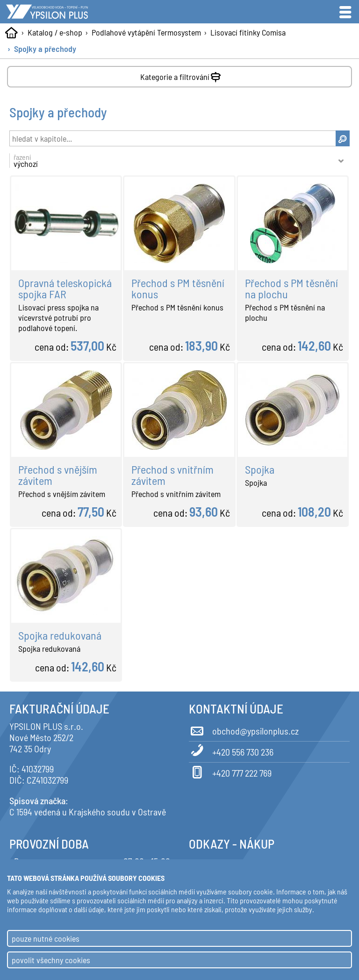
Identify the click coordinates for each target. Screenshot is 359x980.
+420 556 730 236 (231, 750)
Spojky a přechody (45, 49)
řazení (175, 161)
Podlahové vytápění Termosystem (146, 32)
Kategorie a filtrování (182, 75)
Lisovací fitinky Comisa (248, 32)
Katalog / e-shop (55, 32)
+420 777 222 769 (230, 771)
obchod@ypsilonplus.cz (244, 729)
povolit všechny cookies (51, 960)
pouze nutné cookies (46, 938)
